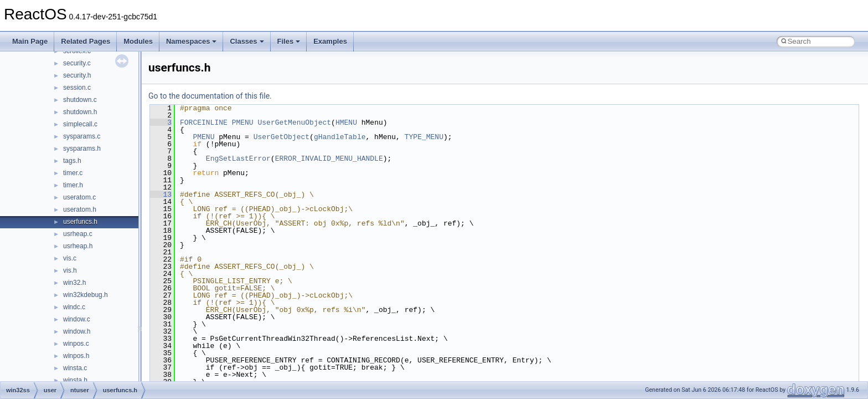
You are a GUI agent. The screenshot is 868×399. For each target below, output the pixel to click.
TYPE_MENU (424, 137)
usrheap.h (78, 246)
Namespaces (192, 41)
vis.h (70, 270)
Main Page (30, 41)
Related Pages (86, 41)
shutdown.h (80, 112)
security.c (77, 63)
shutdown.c (80, 100)
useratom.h (80, 209)
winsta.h (75, 380)
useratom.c (79, 197)
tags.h (72, 161)
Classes (247, 41)
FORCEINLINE (204, 122)
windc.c (74, 307)
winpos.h (76, 356)
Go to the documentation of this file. (210, 96)
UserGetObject (281, 137)
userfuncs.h (80, 222)
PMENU (243, 122)
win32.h (74, 283)
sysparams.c (82, 136)
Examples (330, 41)
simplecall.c (80, 124)
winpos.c (76, 344)
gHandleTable (340, 137)
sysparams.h (82, 149)
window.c (77, 319)
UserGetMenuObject (294, 122)
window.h (77, 331)
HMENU (346, 122)
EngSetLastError (238, 158)
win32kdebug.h (86, 295)
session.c (77, 88)
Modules (138, 41)
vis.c (70, 258)
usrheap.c (78, 234)
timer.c (73, 173)
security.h (77, 75)
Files (289, 41)
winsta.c (75, 368)
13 (161, 195)
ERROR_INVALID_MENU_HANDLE (329, 158)
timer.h (73, 185)
